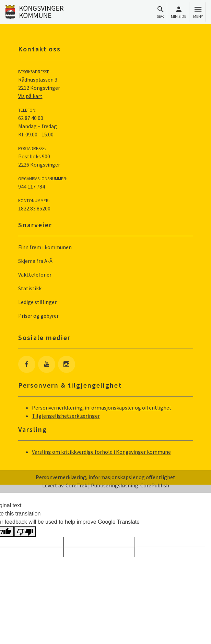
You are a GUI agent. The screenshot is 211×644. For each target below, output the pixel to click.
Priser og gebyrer (38, 316)
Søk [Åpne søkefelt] (160, 12)
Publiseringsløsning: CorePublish (130, 485)
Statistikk (30, 288)
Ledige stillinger (37, 302)
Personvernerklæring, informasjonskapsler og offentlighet (102, 408)
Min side (179, 12)
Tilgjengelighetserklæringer (66, 416)
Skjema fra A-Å (35, 261)
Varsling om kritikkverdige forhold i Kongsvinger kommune (101, 452)
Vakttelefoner (35, 275)
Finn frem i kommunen (45, 247)
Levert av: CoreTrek (65, 485)
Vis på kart (30, 96)
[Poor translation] (25, 531)
